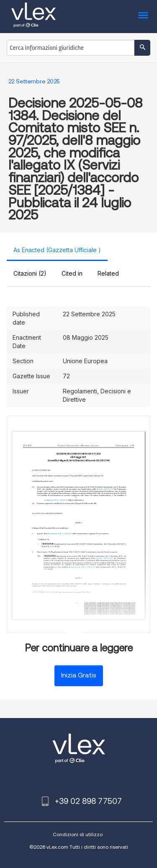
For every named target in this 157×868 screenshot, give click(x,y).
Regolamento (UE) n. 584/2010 (60, 533)
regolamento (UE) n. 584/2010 (56, 500)
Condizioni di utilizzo (78, 834)
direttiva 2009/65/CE (105, 489)
